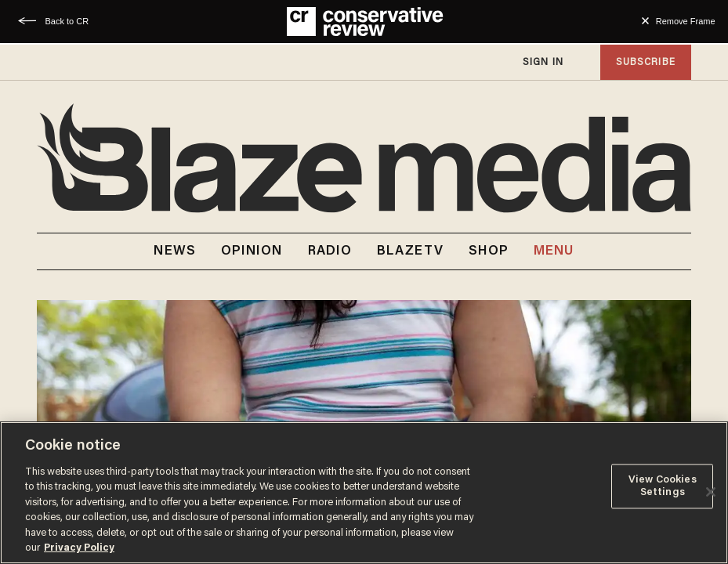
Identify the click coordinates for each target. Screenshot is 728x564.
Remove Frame (686, 21)
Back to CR (67, 21)
